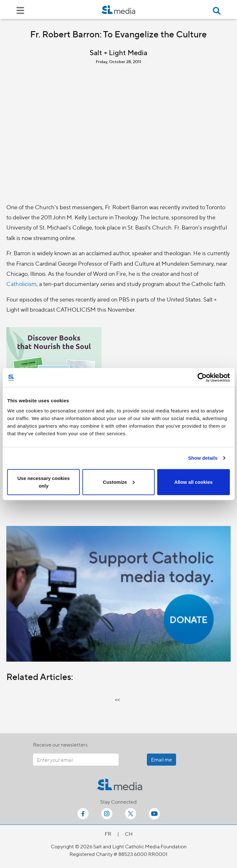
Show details (203, 458)
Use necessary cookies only (44, 482)
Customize (119, 482)
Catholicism (21, 284)
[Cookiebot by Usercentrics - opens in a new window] (202, 378)
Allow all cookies (193, 482)
